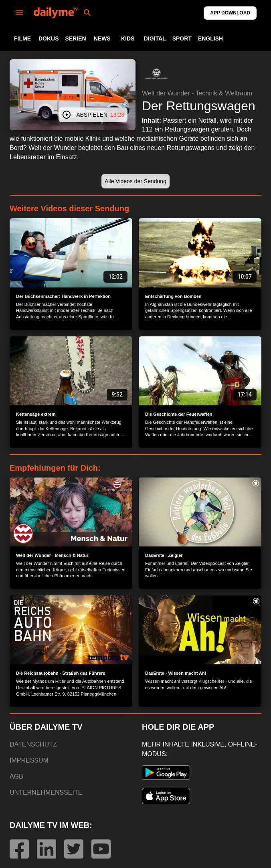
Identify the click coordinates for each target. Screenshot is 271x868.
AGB (16, 776)
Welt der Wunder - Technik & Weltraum (197, 93)
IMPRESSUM (29, 760)
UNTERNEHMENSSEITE (46, 792)
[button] (156, 74)
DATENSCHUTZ (33, 744)
